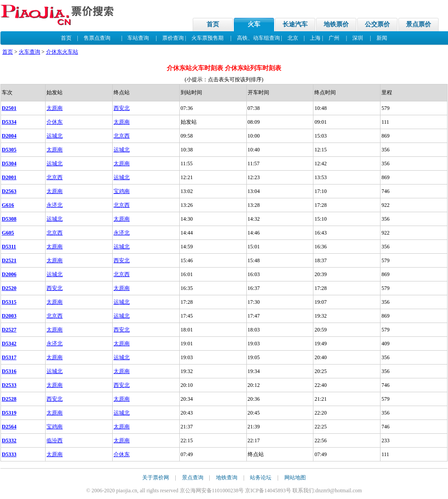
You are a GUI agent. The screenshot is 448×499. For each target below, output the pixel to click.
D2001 (9, 177)
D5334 (9, 122)
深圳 (358, 38)
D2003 (9, 316)
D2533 (9, 385)
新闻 (382, 38)
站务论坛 (261, 478)
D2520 (9, 288)
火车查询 (30, 52)
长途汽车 (295, 24)
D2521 (9, 260)
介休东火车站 (62, 52)
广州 (334, 38)
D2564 (9, 427)
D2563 (9, 191)
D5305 (9, 150)
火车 (254, 24)
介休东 (55, 122)
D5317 (9, 357)
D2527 (9, 330)
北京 (293, 38)
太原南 (55, 108)
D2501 (9, 108)
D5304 (9, 164)
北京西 (122, 136)
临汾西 (55, 440)
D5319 (9, 413)
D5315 (9, 302)
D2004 (9, 136)
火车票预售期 (207, 38)
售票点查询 (97, 38)
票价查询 (173, 38)
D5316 (9, 371)
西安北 (122, 108)
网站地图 (295, 478)
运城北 (55, 136)
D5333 (9, 454)
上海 (315, 38)
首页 (213, 24)
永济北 (55, 205)
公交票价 (377, 24)
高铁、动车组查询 (258, 38)
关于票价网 (156, 478)
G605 (8, 233)
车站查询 (138, 38)
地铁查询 (227, 478)
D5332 (9, 440)
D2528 (9, 399)
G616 (8, 205)
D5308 (9, 219)
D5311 (9, 247)
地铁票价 (336, 24)
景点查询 (193, 478)
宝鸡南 (122, 191)
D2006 (9, 274)
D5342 (9, 344)
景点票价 (418, 24)
